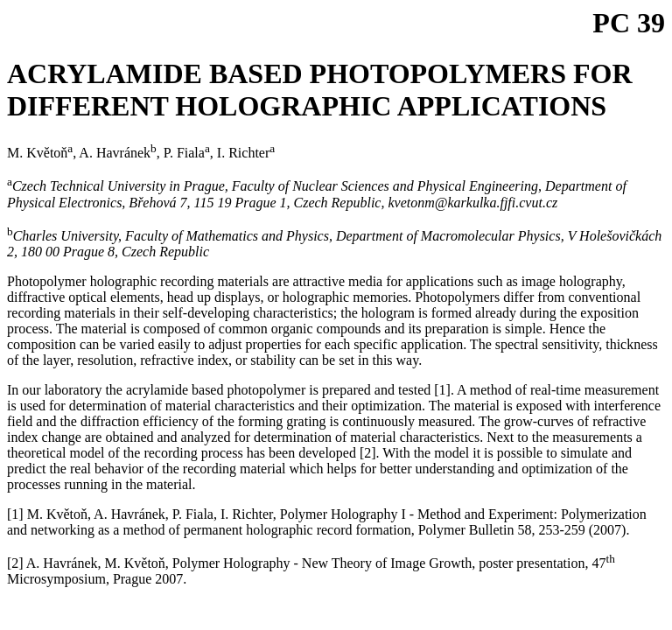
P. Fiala (187, 153)
